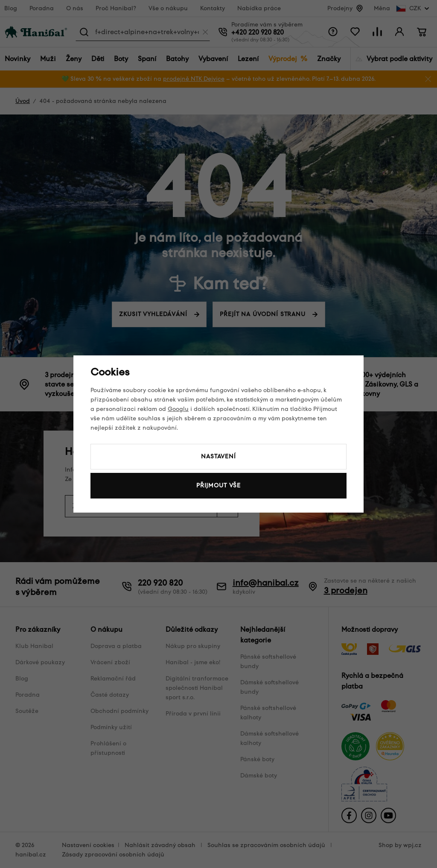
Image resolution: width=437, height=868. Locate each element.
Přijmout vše (218, 485)
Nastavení (218, 456)
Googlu (178, 409)
